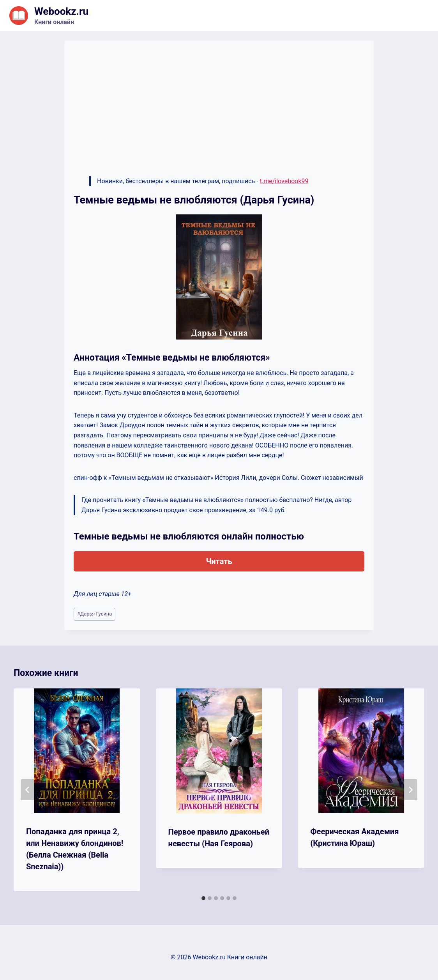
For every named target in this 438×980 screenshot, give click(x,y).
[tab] (203, 898)
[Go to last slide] (28, 790)
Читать (219, 561)
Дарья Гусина (94, 614)
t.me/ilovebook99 (284, 181)
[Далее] (410, 790)
